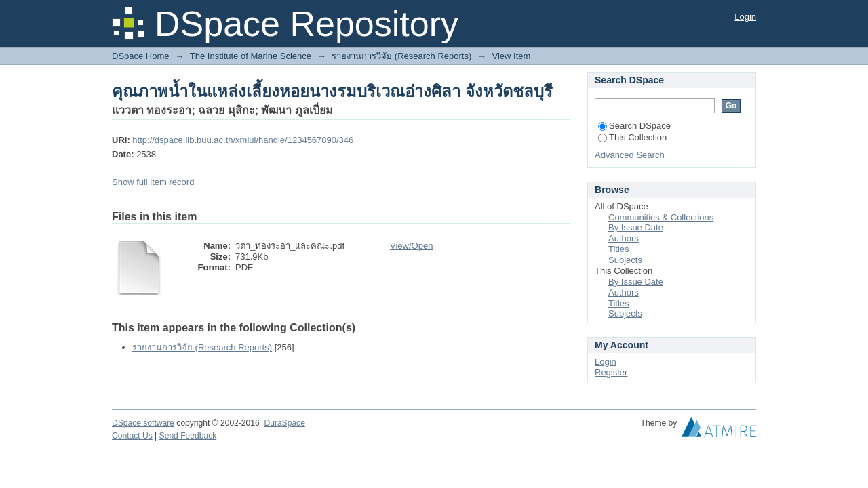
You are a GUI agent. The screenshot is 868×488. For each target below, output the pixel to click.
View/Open (411, 246)
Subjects (625, 260)
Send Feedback (188, 436)
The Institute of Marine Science (251, 56)
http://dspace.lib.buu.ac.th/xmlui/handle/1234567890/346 (243, 140)
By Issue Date (636, 227)
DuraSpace (284, 423)
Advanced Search (630, 155)
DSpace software (143, 423)
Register (611, 372)
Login (745, 17)
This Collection (632, 137)
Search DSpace (634, 126)
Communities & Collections (661, 217)
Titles (619, 249)
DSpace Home (141, 56)
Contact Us (132, 436)
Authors (624, 238)
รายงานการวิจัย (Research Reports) (401, 56)
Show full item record (153, 182)
